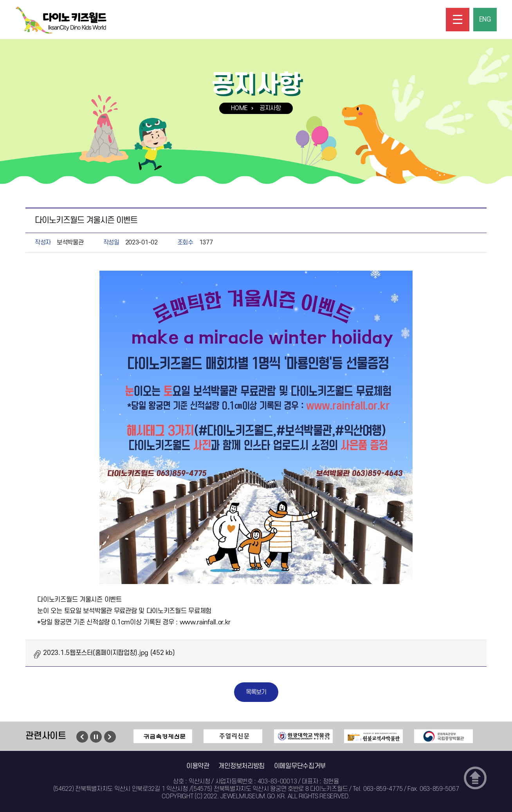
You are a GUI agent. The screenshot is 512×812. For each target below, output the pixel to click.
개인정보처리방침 (242, 766)
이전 (82, 737)
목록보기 (256, 692)
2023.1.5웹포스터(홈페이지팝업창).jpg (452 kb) (109, 653)
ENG (485, 20)
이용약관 (198, 766)
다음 (110, 737)
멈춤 (96, 737)
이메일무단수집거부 (300, 766)
